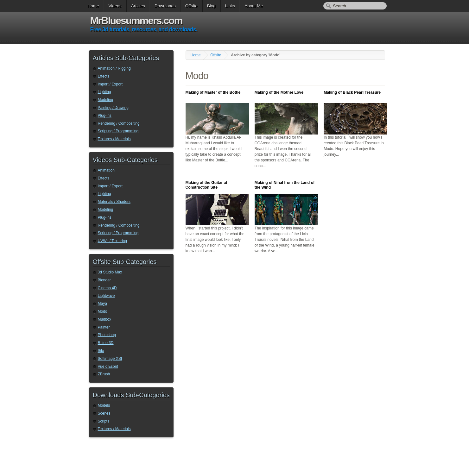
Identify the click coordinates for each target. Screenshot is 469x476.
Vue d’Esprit (108, 366)
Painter (104, 327)
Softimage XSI (110, 359)
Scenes (104, 413)
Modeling (106, 100)
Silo (101, 351)
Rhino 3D (106, 343)
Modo (103, 311)
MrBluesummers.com (136, 21)
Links (230, 6)
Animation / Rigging (114, 68)
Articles (138, 6)
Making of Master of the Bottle (213, 92)
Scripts (104, 421)
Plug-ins (105, 116)
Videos (115, 6)
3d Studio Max (110, 272)
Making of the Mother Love (279, 92)
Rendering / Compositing (119, 123)
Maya (102, 304)
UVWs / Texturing (112, 241)
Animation (106, 170)
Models (104, 405)
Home (93, 6)
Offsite (191, 6)
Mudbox (105, 319)
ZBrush (104, 374)
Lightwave (106, 296)
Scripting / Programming (118, 131)
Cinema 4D (107, 288)
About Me (254, 6)
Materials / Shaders (114, 202)
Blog (211, 6)
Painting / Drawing (113, 108)
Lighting (105, 92)
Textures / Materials (114, 139)
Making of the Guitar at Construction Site (206, 185)
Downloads (165, 6)
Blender (104, 280)
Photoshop (107, 335)
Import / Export (110, 84)
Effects (104, 76)
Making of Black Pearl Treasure (352, 92)
